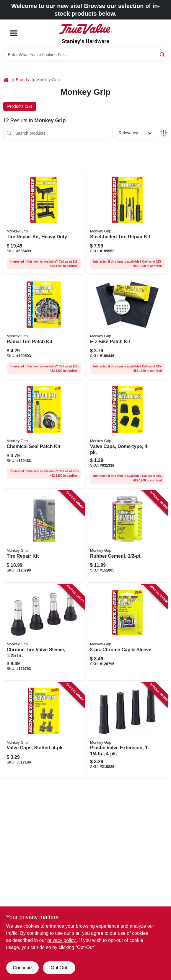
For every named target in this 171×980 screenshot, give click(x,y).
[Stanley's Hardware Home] (86, 29)
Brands (22, 80)
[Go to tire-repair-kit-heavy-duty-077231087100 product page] (44, 223)
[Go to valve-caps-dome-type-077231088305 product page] (127, 435)
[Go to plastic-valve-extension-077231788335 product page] (127, 731)
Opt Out (59, 968)
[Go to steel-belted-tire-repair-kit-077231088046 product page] (127, 223)
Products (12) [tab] (20, 106)
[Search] (163, 54)
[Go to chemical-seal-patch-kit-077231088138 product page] (44, 435)
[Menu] (14, 33)
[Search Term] (86, 55)
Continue (22, 968)
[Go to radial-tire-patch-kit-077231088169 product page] (44, 328)
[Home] (6, 80)
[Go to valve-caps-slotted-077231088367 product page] (44, 731)
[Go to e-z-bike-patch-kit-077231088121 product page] (127, 328)
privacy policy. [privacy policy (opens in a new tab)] (62, 940)
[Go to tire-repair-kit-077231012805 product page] (44, 536)
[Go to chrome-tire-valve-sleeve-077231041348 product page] (44, 632)
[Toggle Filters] (163, 133)
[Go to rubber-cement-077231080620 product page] (127, 536)
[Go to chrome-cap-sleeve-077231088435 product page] (127, 632)
